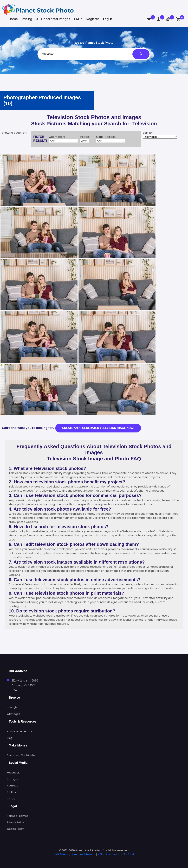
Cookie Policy (15, 829)
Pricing (27, 19)
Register (93, 19)
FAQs (78, 19)
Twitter (12, 792)
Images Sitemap (84, 854)
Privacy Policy (15, 822)
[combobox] (94, 54)
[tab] (94, 860)
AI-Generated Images (53, 19)
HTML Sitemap (107, 854)
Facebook (13, 773)
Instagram (14, 779)
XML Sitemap (63, 854)
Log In (108, 19)
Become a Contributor (21, 755)
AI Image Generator (20, 731)
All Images (14, 714)
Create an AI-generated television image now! (98, 428)
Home (13, 19)
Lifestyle (12, 707)
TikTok (11, 799)
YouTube (13, 786)
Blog (10, 738)
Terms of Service (18, 816)
